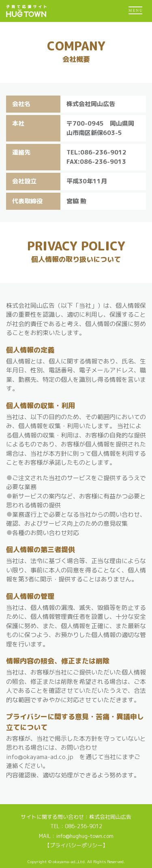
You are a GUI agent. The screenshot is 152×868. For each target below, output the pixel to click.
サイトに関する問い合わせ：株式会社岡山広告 (76, 817)
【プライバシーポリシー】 (76, 845)
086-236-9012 (83, 826)
